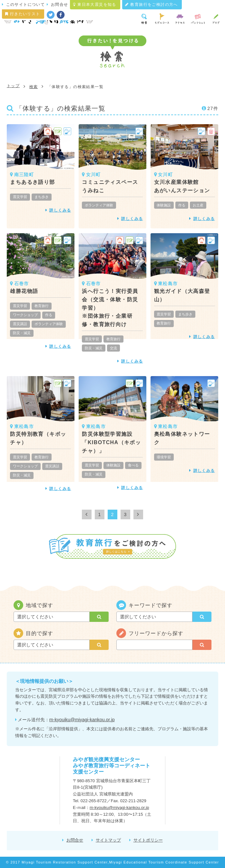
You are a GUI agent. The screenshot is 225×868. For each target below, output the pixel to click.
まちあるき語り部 (32, 182)
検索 (34, 87)
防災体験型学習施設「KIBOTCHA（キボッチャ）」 (111, 442)
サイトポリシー (148, 840)
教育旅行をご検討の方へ (152, 5)
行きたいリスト (23, 14)
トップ (13, 86)
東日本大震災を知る (95, 5)
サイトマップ (108, 840)
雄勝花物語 (24, 291)
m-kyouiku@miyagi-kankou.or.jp (82, 720)
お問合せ (60, 5)
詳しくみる (60, 210)
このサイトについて (26, 5)
